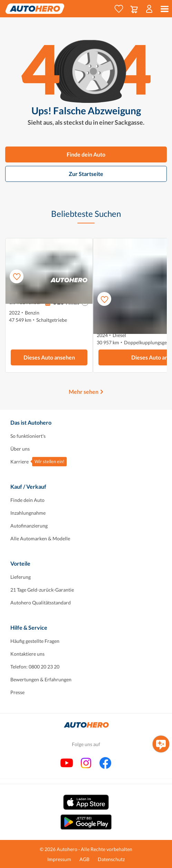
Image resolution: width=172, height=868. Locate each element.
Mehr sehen (84, 392)
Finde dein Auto (86, 154)
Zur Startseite (86, 174)
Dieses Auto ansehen (49, 357)
